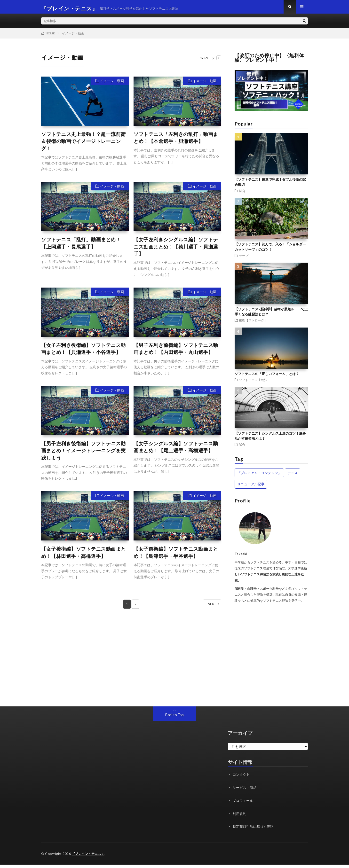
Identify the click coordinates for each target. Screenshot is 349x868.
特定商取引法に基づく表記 (254, 830)
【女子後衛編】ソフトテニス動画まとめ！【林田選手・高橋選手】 (83, 556)
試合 (242, 194)
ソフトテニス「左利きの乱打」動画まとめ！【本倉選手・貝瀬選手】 (176, 141)
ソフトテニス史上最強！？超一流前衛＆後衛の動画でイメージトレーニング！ (83, 145)
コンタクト (242, 778)
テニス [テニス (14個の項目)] (293, 476)
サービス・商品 (245, 791)
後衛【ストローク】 (253, 324)
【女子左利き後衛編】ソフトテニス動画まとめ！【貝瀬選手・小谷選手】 (83, 352)
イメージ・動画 (112, 84)
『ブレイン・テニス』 (89, 857)
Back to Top (174, 718)
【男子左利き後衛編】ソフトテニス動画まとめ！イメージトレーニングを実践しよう (83, 454)
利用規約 (240, 817)
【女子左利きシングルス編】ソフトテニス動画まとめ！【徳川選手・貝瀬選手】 (176, 250)
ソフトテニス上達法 (253, 383)
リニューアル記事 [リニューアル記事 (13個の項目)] (251, 487)
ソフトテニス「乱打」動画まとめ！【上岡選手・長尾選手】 (81, 246)
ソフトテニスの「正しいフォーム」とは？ (267, 377)
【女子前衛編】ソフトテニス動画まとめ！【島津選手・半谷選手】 (176, 556)
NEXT (207, 607)
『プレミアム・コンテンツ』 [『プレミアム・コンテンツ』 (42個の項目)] (259, 476)
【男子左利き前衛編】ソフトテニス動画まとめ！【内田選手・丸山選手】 (176, 352)
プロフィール (244, 804)
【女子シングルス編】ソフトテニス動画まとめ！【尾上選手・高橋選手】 (176, 450)
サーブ (244, 259)
